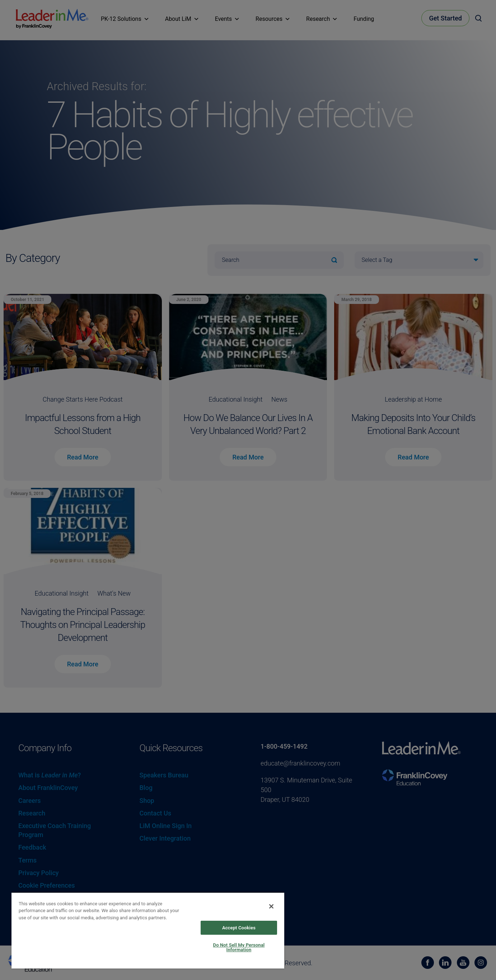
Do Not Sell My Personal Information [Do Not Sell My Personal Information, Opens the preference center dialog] (239, 947)
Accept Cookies (239, 928)
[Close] (271, 906)
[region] (148, 930)
